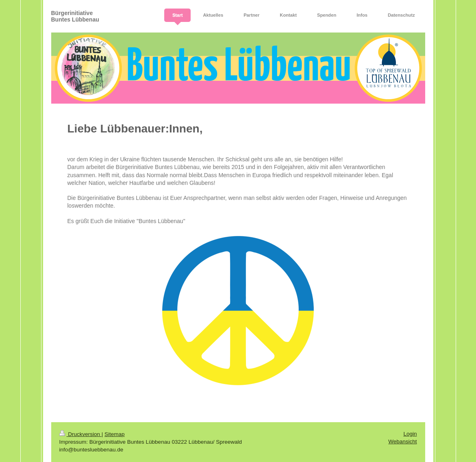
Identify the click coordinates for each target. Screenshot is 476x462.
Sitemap (115, 434)
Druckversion (80, 434)
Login (410, 434)
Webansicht (402, 441)
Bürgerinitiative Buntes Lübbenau (75, 16)
